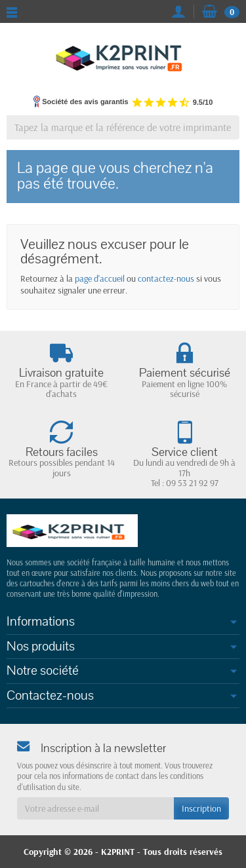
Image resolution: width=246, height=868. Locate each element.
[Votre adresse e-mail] (95, 808)
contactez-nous (166, 278)
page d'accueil (100, 278)
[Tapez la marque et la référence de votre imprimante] (123, 127)
